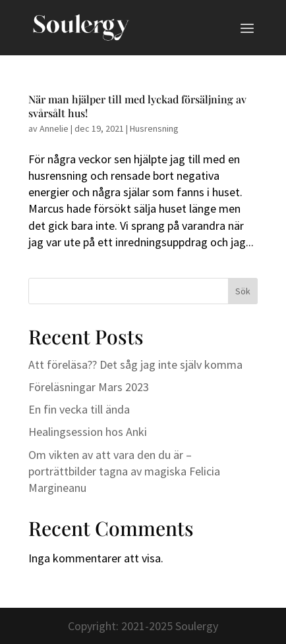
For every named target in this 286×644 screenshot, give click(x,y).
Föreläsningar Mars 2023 (89, 387)
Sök (243, 291)
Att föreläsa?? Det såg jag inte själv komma (135, 364)
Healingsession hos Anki (88, 432)
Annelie (54, 128)
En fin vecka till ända (79, 409)
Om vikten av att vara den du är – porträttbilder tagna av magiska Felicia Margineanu (124, 471)
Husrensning (154, 128)
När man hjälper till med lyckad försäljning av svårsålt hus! (137, 106)
